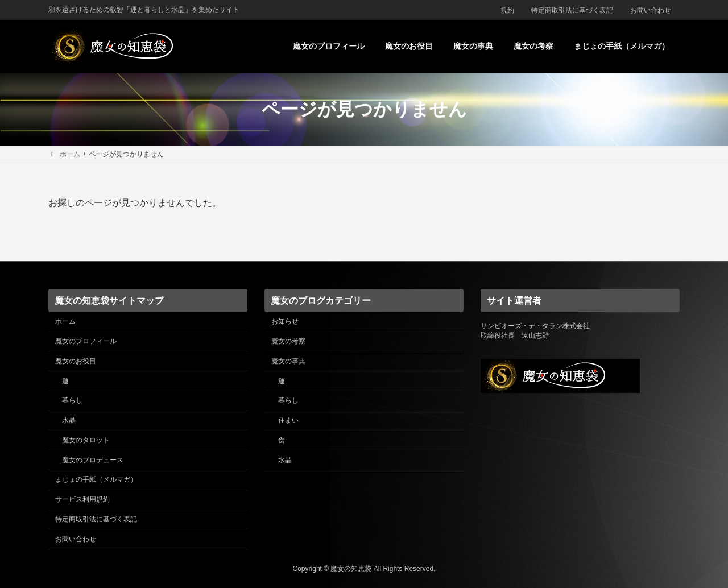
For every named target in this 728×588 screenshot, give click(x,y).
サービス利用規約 (82, 499)
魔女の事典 (288, 361)
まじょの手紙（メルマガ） (96, 479)
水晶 (69, 420)
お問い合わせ (651, 10)
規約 (507, 10)
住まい (288, 420)
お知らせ (285, 321)
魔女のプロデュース (93, 459)
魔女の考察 (288, 341)
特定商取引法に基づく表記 (572, 10)
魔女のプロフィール (86, 341)
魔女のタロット (86, 440)
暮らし (72, 400)
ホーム (65, 321)
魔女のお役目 (76, 361)
